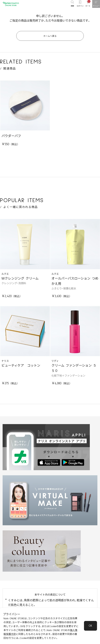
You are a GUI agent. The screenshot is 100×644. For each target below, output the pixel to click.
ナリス (5, 364)
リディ (55, 364)
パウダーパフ (11, 139)
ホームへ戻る (50, 38)
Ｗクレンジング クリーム (20, 282)
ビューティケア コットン (21, 369)
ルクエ (5, 277)
